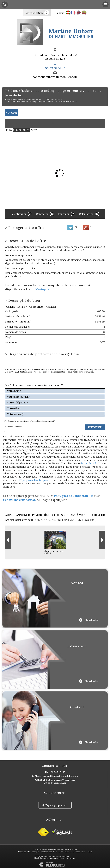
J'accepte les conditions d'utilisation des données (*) (32, 421)
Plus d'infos (89, 620)
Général (11, 307)
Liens (55, 852)
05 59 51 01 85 (55, 68)
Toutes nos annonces (72, 852)
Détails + (22, 307)
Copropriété (36, 307)
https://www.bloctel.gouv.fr (35, 480)
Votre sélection (34, 13)
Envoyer (95, 427)
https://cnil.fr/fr (91, 463)
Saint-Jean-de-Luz (54, 99)
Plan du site (22, 852)
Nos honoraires (46, 852)
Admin (61, 852)
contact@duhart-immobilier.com (55, 77)
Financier (51, 307)
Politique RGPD (87, 852)
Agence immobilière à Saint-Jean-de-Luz (24, 99)
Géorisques (42, 289)
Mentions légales (34, 852)
